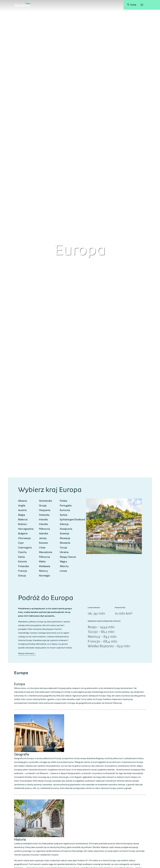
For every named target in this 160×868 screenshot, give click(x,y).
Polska (63, 501)
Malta (42, 561)
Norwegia (44, 576)
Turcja (63, 548)
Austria (22, 510)
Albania (22, 501)
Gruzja (43, 505)
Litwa (42, 548)
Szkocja (64, 524)
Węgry (63, 561)
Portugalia (66, 505)
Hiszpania (45, 510)
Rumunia (65, 510)
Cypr (21, 543)
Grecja (22, 576)
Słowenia (65, 543)
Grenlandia (45, 501)
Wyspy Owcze (68, 557)
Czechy (22, 552)
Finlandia (23, 566)
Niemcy (43, 571)
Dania (21, 557)
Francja (22, 571)
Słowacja (65, 538)
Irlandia (43, 519)
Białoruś (23, 519)
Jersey (43, 538)
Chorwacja (24, 538)
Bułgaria (23, 533)
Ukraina (64, 552)
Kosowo (43, 543)
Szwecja (64, 533)
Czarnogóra (25, 548)
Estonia (22, 561)
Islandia (43, 533)
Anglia (22, 505)
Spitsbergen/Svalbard (73, 519)
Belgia (22, 515)
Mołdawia (45, 566)
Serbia (63, 515)
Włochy (64, 566)
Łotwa (63, 571)
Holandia (44, 515)
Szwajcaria (66, 529)
